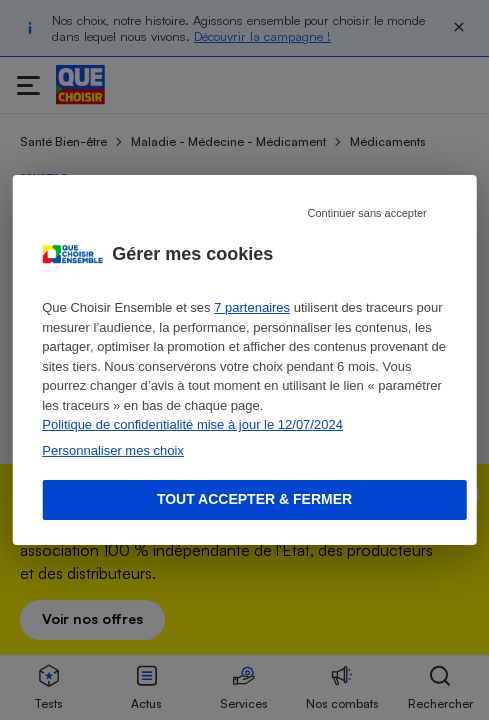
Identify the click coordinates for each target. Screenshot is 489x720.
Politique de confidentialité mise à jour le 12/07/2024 (192, 424)
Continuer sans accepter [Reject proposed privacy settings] (367, 213)
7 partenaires (252, 307)
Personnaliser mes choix (113, 450)
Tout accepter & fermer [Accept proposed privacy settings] (254, 499)
